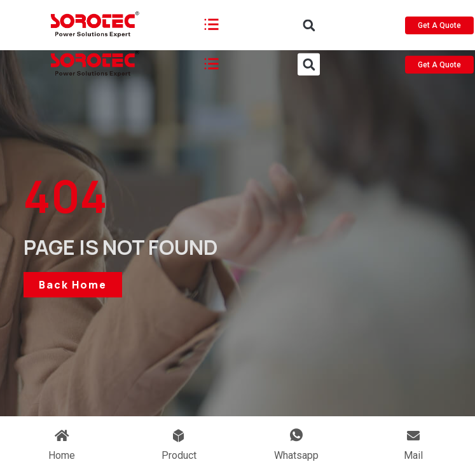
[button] (309, 32)
